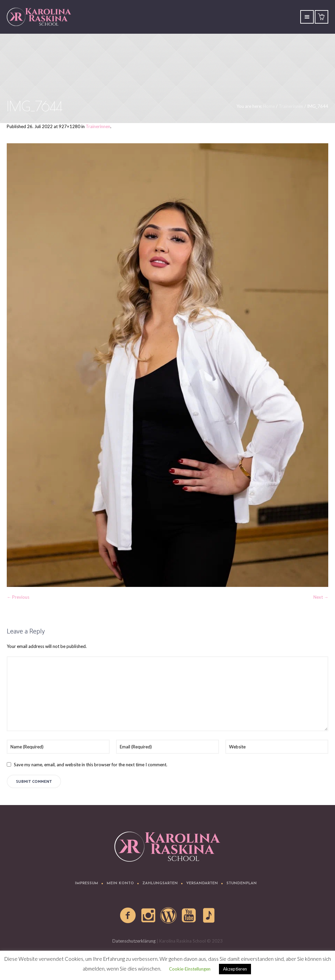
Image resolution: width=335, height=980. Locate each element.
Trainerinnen (291, 106)
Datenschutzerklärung (134, 941)
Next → (321, 597)
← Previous (18, 597)
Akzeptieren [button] (235, 969)
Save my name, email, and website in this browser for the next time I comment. (91, 765)
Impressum (87, 883)
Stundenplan (242, 883)
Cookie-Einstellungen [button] (190, 969)
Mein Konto (120, 883)
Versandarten (202, 883)
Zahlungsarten (160, 883)
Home (269, 106)
